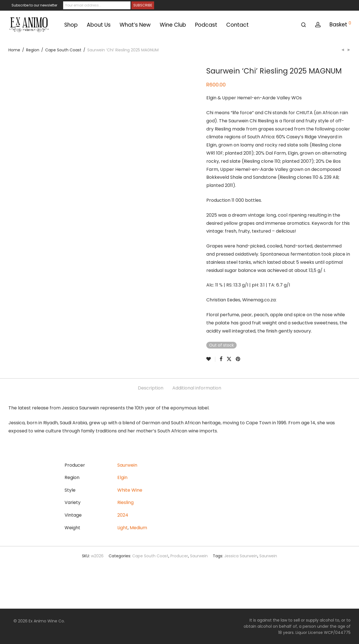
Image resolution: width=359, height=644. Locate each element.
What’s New (135, 25)
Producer (179, 556)
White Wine (130, 490)
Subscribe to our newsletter (34, 5)
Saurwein (127, 465)
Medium (138, 528)
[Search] (304, 25)
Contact (237, 25)
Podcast (206, 25)
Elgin (122, 477)
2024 (123, 515)
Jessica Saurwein (241, 556)
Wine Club (173, 25)
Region (33, 50)
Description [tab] (151, 388)
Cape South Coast (63, 50)
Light (123, 528)
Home (14, 50)
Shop (71, 25)
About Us (99, 25)
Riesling (125, 502)
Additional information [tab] (197, 388)
